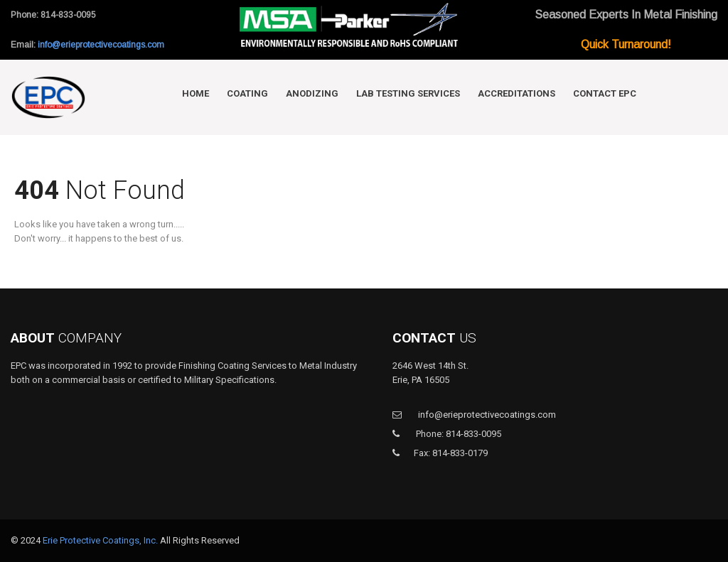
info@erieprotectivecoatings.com (101, 45)
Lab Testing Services (408, 93)
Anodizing (312, 93)
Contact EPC (605, 93)
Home (196, 93)
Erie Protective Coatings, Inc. (100, 540)
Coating (247, 93)
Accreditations (516, 93)
